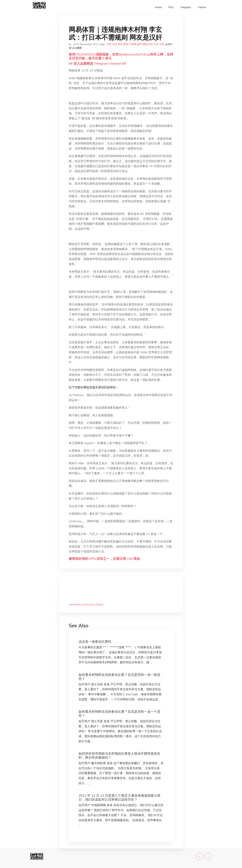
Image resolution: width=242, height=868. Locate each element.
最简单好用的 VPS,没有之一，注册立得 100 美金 (104, 559)
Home (158, 7)
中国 (162, 44)
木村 (109, 44)
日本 (156, 44)
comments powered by (86, 604)
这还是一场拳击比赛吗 (95, 641)
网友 (126, 44)
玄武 (115, 44)
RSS (171, 7)
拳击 (120, 44)
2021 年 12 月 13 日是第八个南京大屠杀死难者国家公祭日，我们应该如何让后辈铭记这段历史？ (120, 797)
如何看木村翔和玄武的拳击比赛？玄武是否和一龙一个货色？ (119, 713)
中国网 (133, 44)
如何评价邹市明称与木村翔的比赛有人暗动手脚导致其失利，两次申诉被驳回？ (119, 755)
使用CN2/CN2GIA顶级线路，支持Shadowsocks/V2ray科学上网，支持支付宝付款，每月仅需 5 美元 (121, 56)
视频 (145, 44)
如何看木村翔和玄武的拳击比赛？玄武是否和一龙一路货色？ (119, 677)
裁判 (139, 44)
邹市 (151, 44)
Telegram (185, 7)
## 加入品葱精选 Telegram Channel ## (97, 63)
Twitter (202, 7)
